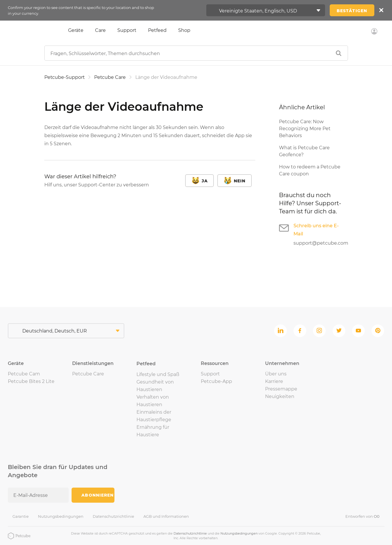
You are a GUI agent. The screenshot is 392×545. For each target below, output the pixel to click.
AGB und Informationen (166, 516)
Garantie (21, 516)
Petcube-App (216, 381)
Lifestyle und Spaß (158, 374)
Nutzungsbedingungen (61, 516)
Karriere (274, 381)
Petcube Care (111, 77)
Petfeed (157, 30)
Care (100, 30)
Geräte (76, 30)
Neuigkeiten (280, 396)
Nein (240, 181)
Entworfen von (362, 516)
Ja (205, 181)
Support (127, 30)
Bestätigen (352, 11)
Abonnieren (97, 495)
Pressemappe (281, 389)
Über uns (276, 374)
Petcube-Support (65, 77)
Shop (184, 30)
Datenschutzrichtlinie (113, 516)
